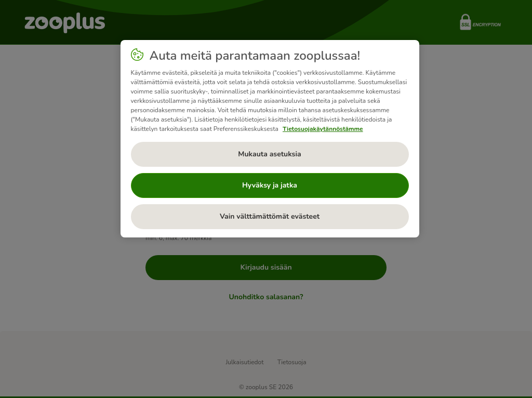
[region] (270, 139)
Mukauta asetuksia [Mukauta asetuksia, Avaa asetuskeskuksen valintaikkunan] (269, 154)
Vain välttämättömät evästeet (270, 216)
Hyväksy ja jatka (270, 185)
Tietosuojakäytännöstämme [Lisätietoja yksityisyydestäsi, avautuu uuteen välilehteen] (323, 129)
